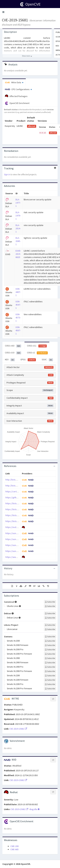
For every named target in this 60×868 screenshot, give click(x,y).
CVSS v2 (37, 353)
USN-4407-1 (18, 292)
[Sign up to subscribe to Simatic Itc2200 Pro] (50, 684)
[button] (3, 12)
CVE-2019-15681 (15, 20)
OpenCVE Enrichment (17, 103)
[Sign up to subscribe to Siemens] (50, 637)
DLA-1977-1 (18, 203)
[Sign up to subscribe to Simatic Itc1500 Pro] (50, 650)
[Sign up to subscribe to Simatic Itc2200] (50, 676)
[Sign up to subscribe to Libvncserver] (50, 629)
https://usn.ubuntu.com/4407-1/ (20, 533)
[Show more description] (27, 56)
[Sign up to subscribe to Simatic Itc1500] (50, 641)
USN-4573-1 (18, 318)
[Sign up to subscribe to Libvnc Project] (50, 625)
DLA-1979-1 (18, 216)
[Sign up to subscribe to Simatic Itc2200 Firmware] (50, 680)
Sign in (7, 174)
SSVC (47, 360)
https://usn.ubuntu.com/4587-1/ (20, 551)
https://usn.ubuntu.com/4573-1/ (20, 545)
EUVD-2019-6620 (18, 254)
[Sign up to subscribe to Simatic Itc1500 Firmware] (50, 645)
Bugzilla (35, 809)
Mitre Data (14, 82)
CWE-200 (14, 846)
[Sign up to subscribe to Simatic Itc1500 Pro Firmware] (50, 654)
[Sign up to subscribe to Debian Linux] (50, 618)
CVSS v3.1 (37, 346)
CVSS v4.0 (13, 346)
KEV (10, 360)
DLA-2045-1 (18, 241)
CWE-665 (14, 849)
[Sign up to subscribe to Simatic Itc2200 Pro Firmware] (50, 689)
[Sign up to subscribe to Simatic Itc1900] (50, 658)
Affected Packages (16, 96)
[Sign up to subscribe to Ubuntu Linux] (50, 606)
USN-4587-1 (18, 330)
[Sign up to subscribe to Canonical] (50, 602)
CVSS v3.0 (13, 353)
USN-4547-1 (18, 305)
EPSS (28, 360)
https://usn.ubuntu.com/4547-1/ (20, 539)
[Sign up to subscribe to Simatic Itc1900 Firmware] (50, 663)
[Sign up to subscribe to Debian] (50, 613)
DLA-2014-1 (18, 228)
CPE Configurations (18, 89)
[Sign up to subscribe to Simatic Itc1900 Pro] (50, 667)
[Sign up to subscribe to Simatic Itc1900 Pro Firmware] (50, 671)
